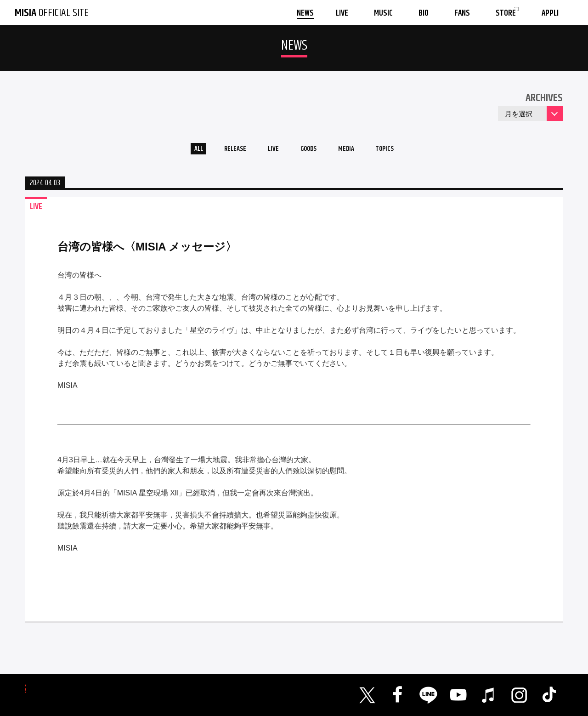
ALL (182, 151)
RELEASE (225, 151)
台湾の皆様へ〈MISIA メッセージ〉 (147, 251)
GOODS (311, 151)
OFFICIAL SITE (52, 13)
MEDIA (355, 151)
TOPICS (401, 151)
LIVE (269, 151)
